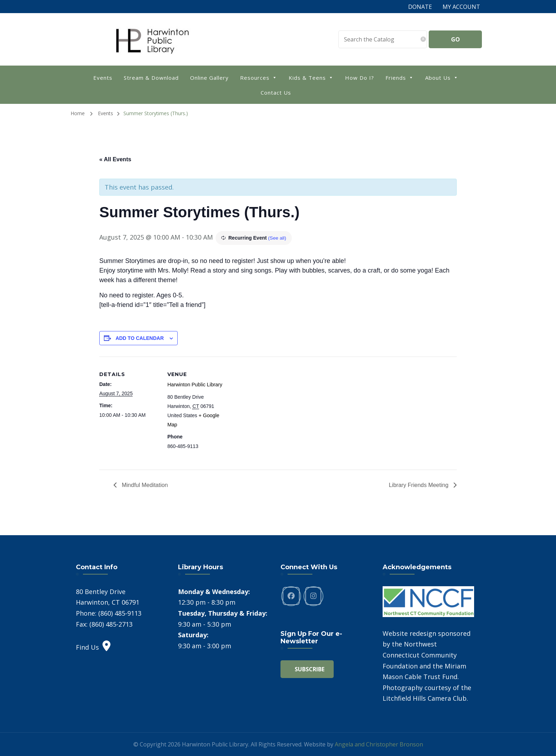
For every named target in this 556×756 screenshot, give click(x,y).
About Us (442, 77)
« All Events (115, 159)
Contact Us (276, 93)
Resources (259, 77)
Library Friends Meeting (419, 485)
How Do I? (360, 78)
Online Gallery (209, 78)
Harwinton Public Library (194, 384)
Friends (400, 77)
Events (103, 78)
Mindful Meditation (144, 485)
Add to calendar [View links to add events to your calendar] (140, 338)
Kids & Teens (311, 77)
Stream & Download (151, 78)
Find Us (93, 647)
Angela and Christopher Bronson (379, 744)
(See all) (277, 238)
